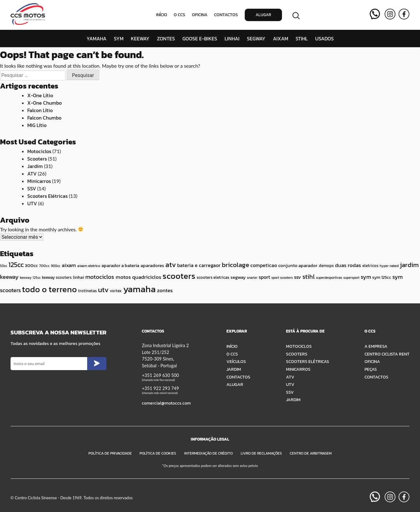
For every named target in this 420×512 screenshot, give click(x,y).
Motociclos (39, 151)
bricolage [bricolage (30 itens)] (235, 265)
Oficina (200, 15)
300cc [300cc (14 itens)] (31, 265)
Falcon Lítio (40, 110)
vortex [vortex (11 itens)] (116, 291)
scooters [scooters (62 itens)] (179, 276)
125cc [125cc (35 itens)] (16, 265)
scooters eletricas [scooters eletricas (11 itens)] (213, 277)
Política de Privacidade (110, 453)
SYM (119, 39)
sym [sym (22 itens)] (366, 277)
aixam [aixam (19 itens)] (69, 265)
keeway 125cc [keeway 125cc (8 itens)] (30, 278)
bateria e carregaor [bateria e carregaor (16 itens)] (199, 265)
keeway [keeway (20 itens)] (9, 277)
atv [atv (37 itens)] (171, 265)
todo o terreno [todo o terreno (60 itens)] (49, 289)
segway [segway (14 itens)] (238, 277)
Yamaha (96, 39)
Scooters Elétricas (47, 196)
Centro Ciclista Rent (387, 354)
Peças (371, 369)
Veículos (236, 361)
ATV (32, 174)
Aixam (281, 39)
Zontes (166, 39)
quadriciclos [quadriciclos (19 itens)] (147, 277)
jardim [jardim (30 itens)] (409, 265)
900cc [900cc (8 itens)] (56, 266)
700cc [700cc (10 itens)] (44, 266)
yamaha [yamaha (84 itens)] (139, 289)
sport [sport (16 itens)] (264, 277)
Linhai (232, 39)
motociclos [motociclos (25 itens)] (100, 277)
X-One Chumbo (45, 103)
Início (162, 15)
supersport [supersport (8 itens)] (351, 278)
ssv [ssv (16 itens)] (297, 277)
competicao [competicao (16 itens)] (264, 265)
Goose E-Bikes (200, 39)
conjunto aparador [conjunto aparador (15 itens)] (298, 265)
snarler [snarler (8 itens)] (252, 278)
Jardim (35, 166)
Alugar (263, 15)
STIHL (302, 39)
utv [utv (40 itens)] (103, 290)
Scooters (37, 159)
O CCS (179, 15)
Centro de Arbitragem (311, 453)
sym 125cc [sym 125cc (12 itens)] (382, 277)
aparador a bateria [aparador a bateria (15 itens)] (120, 265)
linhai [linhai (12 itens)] (78, 277)
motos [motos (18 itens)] (123, 277)
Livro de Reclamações (261, 453)
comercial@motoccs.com (166, 403)
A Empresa (376, 346)
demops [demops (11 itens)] (326, 266)
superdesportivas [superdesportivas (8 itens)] (329, 278)
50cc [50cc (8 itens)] (4, 266)
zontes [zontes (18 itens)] (165, 290)
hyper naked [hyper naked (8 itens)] (389, 266)
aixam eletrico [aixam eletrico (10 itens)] (89, 266)
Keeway (140, 39)
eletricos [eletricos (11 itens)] (370, 266)
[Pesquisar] (296, 15)
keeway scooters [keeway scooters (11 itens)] (57, 277)
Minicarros (39, 181)
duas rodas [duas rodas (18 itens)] (348, 265)
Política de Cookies (158, 453)
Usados (324, 39)
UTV (32, 203)
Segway (256, 39)
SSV (32, 188)
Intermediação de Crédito (208, 453)
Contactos (226, 15)
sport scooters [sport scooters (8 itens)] (282, 278)
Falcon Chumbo (44, 118)
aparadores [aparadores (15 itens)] (152, 265)
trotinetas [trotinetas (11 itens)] (87, 291)
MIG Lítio (37, 125)
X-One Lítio (40, 95)
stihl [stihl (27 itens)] (309, 277)
